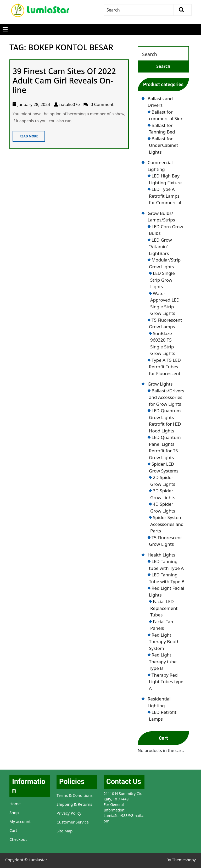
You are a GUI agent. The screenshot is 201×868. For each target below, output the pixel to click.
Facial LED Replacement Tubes (164, 608)
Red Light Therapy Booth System (164, 642)
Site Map (65, 831)
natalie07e (70, 104)
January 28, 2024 (34, 104)
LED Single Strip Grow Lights (163, 280)
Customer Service (73, 822)
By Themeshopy (181, 860)
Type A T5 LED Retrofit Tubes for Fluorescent (165, 367)
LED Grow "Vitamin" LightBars (160, 247)
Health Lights (161, 555)
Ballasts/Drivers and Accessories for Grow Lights (167, 397)
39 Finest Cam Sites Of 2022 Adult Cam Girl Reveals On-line (64, 80)
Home (15, 804)
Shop (14, 813)
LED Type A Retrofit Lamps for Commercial (165, 196)
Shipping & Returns (74, 804)
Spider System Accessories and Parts (167, 524)
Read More (25, 135)
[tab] (5, 29)
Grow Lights (160, 384)
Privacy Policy (69, 813)
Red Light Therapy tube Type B (163, 661)
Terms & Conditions (75, 795)
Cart (13, 830)
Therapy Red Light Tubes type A (166, 682)
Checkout (18, 839)
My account (20, 821)
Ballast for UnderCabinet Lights (163, 145)
